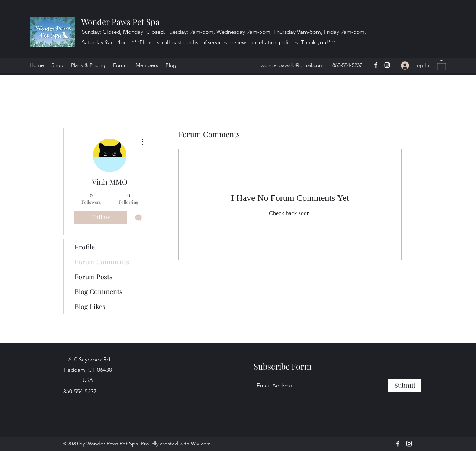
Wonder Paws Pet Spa (120, 22)
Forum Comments (102, 262)
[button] (441, 65)
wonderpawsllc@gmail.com (292, 65)
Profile (85, 247)
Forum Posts (94, 277)
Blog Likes (90, 306)
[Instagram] (387, 65)
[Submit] (405, 386)
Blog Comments (99, 291)
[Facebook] (376, 65)
